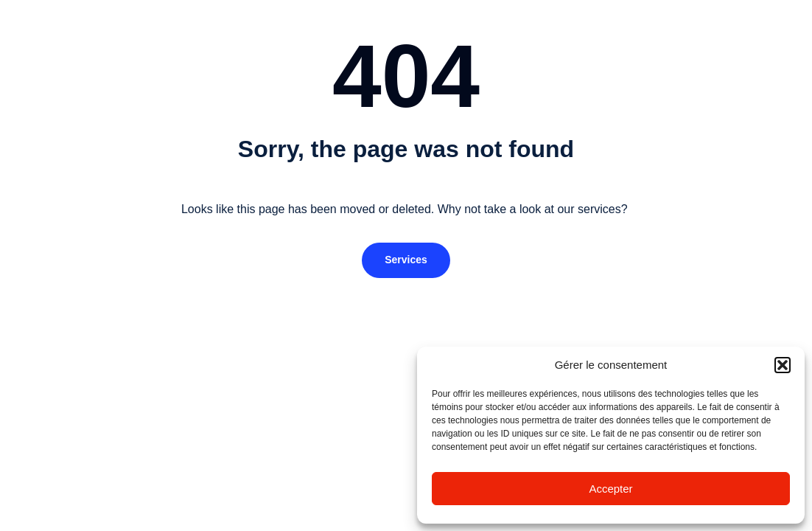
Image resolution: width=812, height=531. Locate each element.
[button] (783, 365)
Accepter (610, 489)
